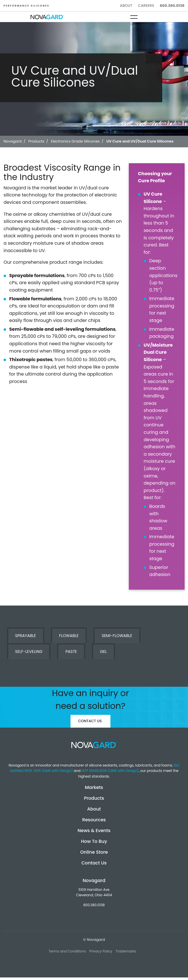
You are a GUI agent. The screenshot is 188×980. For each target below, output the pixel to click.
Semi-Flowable (117, 636)
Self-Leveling (29, 652)
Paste (71, 652)
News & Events (94, 831)
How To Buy (94, 841)
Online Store (94, 852)
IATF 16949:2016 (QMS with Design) (110, 771)
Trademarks (126, 951)
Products (94, 798)
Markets (94, 787)
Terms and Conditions (67, 951)
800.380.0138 (172, 6)
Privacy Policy (101, 951)
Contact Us (90, 721)
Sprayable (25, 636)
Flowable (69, 636)
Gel (103, 652)
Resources (94, 820)
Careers (146, 6)
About (126, 6)
